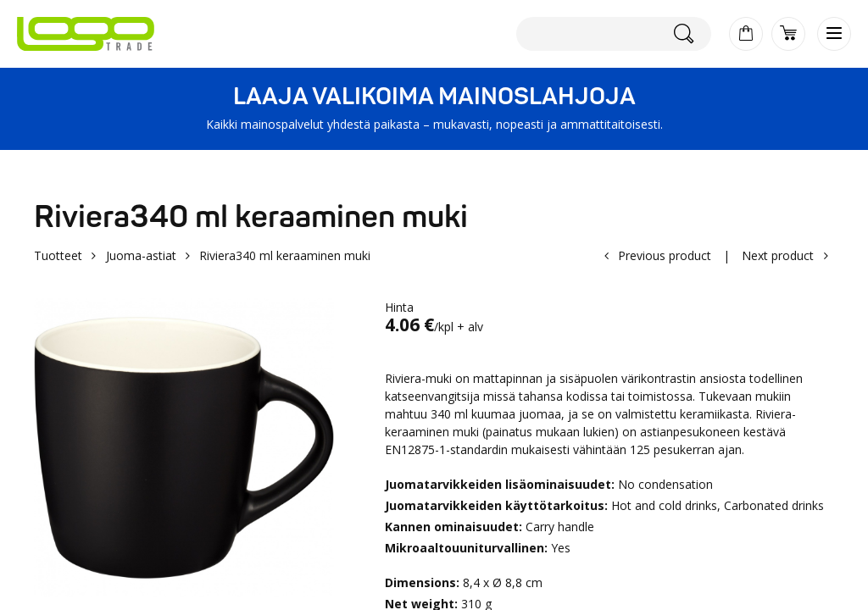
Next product (778, 255)
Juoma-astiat (141, 255)
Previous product (665, 255)
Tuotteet (58, 255)
